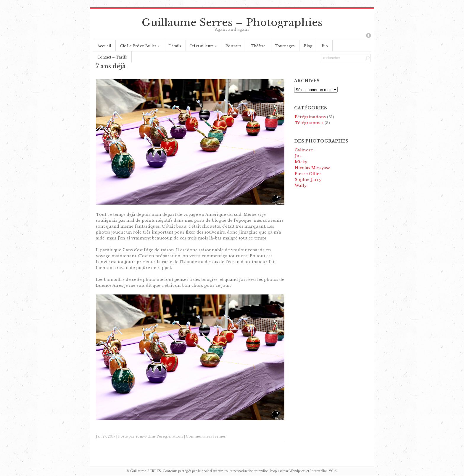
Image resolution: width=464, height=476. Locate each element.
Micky (301, 162)
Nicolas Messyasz (312, 168)
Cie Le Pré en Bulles (140, 46)
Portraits (233, 46)
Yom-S (141, 436)
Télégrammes (309, 123)
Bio (325, 46)
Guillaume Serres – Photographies (232, 22)
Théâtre (258, 46)
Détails (175, 46)
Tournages (285, 46)
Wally (301, 186)
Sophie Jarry (308, 180)
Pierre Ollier (308, 174)
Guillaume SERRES (146, 471)
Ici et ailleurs (203, 46)
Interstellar (319, 471)
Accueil (104, 46)
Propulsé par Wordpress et (290, 471)
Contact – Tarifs (112, 57)
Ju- (298, 156)
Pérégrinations (170, 436)
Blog (308, 46)
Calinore (304, 150)
